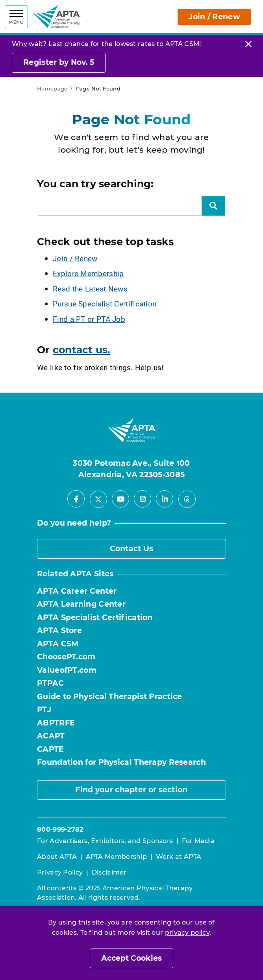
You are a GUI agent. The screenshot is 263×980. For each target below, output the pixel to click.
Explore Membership (88, 273)
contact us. (82, 350)
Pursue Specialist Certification (105, 304)
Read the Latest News (90, 289)
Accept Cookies (131, 958)
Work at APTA (179, 857)
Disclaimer (109, 872)
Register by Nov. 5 (59, 62)
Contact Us (132, 549)
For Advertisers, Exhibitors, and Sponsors (105, 841)
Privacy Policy (60, 872)
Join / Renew (214, 17)
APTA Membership (117, 857)
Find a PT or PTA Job (89, 319)
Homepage (52, 89)
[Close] (248, 44)
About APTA (57, 857)
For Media (198, 841)
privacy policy (187, 933)
